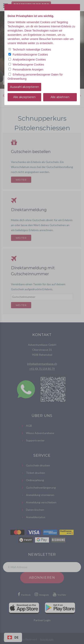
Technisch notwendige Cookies (32, 50)
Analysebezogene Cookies (29, 60)
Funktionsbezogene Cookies (30, 55)
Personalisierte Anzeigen (28, 70)
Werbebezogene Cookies (28, 65)
